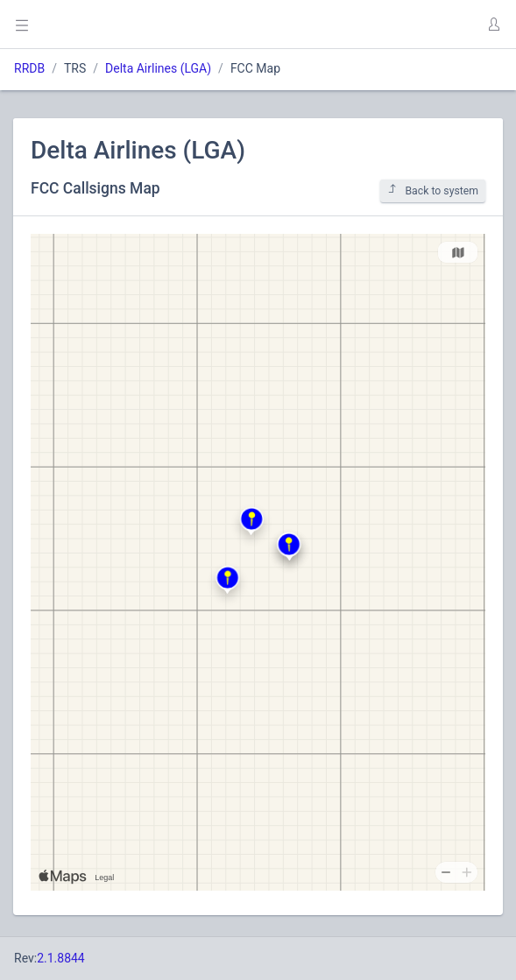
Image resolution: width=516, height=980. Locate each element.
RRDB (29, 68)
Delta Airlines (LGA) (158, 68)
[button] (493, 25)
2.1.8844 (61, 958)
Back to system (433, 190)
